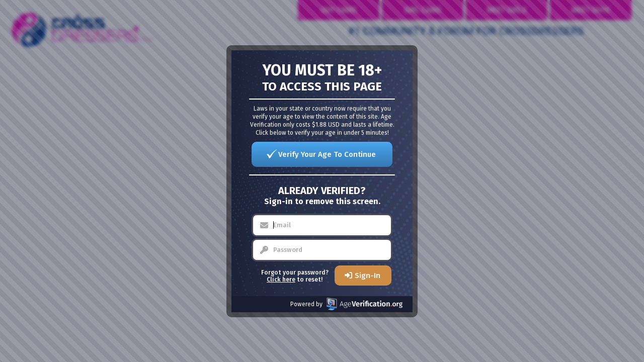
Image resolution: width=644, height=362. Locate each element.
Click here (281, 280)
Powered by (346, 304)
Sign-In (368, 276)
